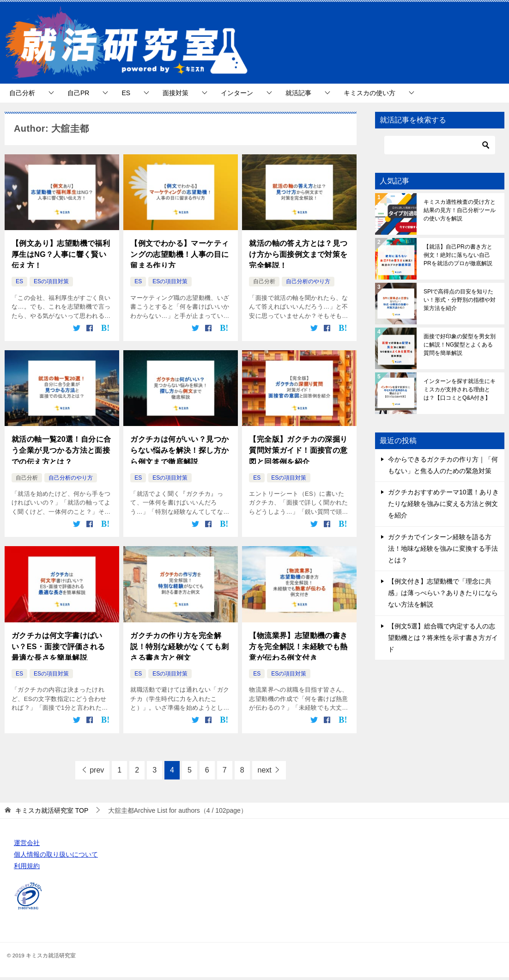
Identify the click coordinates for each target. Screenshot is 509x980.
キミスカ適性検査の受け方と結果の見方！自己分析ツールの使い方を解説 (460, 210)
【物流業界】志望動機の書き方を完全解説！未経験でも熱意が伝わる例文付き (298, 645)
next (265, 770)
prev (97, 770)
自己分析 (22, 93)
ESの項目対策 (51, 281)
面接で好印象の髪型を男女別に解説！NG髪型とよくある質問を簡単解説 (460, 345)
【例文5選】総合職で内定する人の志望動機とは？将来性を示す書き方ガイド (443, 638)
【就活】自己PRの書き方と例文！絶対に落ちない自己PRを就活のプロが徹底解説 (458, 255)
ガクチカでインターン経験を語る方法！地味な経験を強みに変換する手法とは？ (443, 548)
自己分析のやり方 (308, 281)
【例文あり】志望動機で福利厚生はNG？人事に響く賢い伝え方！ (61, 253)
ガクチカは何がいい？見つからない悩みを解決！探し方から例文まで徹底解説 (179, 449)
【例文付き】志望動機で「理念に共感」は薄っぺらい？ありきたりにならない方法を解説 (443, 593)
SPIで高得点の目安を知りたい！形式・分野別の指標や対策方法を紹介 (460, 300)
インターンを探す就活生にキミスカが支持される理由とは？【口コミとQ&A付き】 (460, 390)
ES (126, 93)
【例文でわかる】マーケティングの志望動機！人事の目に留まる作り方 (179, 253)
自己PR (78, 93)
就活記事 (298, 93)
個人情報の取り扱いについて (56, 854)
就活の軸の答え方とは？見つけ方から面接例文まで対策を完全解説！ (298, 253)
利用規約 (27, 865)
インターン (237, 93)
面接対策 (176, 93)
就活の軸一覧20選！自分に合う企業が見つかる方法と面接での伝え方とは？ (61, 449)
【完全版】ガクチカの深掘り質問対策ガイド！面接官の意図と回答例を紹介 (298, 449)
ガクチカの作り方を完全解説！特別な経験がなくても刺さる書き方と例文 (179, 645)
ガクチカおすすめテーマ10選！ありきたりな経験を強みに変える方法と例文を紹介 (443, 504)
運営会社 (27, 842)
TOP (52, 810)
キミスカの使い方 (370, 93)
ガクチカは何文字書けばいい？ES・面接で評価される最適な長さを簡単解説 (58, 645)
